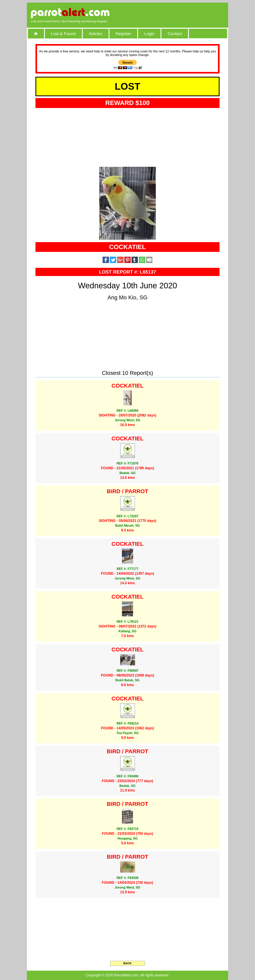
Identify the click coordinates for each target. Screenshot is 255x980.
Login (149, 34)
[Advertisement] (178, 13)
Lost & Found (63, 34)
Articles (96, 34)
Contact (175, 34)
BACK (127, 963)
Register (123, 34)
